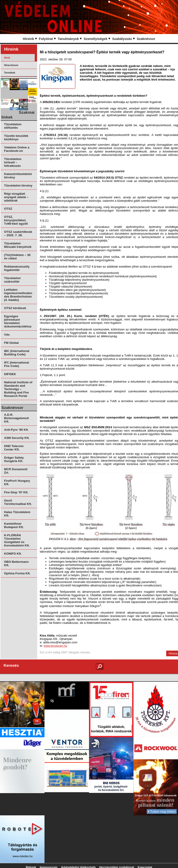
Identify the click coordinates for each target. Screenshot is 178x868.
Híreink (28, 39)
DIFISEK (10, 374)
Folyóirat (46, 39)
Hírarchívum (11, 65)
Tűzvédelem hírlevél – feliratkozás (13, 162)
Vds (7, 335)
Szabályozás (122, 39)
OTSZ (8, 209)
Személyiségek (96, 39)
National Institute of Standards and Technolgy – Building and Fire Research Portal (18, 389)
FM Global (11, 343)
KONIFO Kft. (13, 554)
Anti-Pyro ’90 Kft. (16, 430)
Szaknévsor (146, 39)
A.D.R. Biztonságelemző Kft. (16, 418)
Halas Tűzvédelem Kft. (17, 514)
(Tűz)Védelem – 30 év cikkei (17, 257)
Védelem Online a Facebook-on (17, 149)
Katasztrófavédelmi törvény (18, 176)
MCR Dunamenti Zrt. (16, 471)
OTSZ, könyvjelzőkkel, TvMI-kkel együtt (16, 220)
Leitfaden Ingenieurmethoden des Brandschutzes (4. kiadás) (18, 295)
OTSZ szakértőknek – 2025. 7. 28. (18, 234)
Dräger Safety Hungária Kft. (14, 459)
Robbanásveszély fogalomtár (17, 268)
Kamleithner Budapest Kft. (14, 525)
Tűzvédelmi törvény (18, 186)
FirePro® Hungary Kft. (17, 482)
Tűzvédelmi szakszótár (12, 280)
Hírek (7, 58)
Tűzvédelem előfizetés (13, 126)
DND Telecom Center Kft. (14, 448)
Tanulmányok (68, 39)
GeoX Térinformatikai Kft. (18, 502)
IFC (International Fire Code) (17, 364)
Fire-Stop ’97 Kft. (16, 492)
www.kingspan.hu (55, 646)
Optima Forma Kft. (17, 573)
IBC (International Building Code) (17, 353)
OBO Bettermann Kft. (16, 563)
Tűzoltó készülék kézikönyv (16, 138)
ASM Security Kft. (17, 438)
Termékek (10, 73)
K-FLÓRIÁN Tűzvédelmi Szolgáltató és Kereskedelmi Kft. (17, 540)
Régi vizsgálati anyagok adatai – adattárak (16, 197)
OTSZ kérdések (15, 308)
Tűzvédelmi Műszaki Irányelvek (18, 245)
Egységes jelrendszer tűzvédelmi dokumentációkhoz (18, 321)
